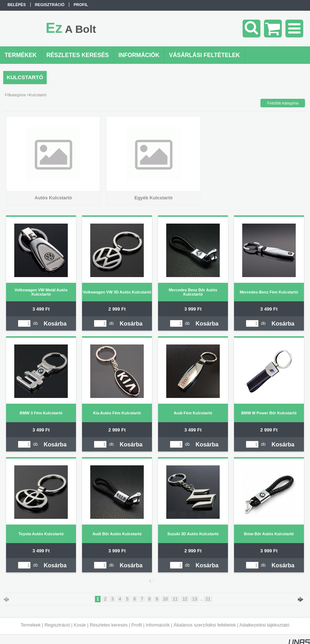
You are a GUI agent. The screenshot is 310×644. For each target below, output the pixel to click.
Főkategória (15, 95)
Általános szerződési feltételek (205, 625)
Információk (157, 625)
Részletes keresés (108, 625)
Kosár (80, 625)
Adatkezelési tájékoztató (264, 625)
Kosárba (55, 324)
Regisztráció (57, 625)
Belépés (17, 5)
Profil (137, 625)
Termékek (31, 625)
